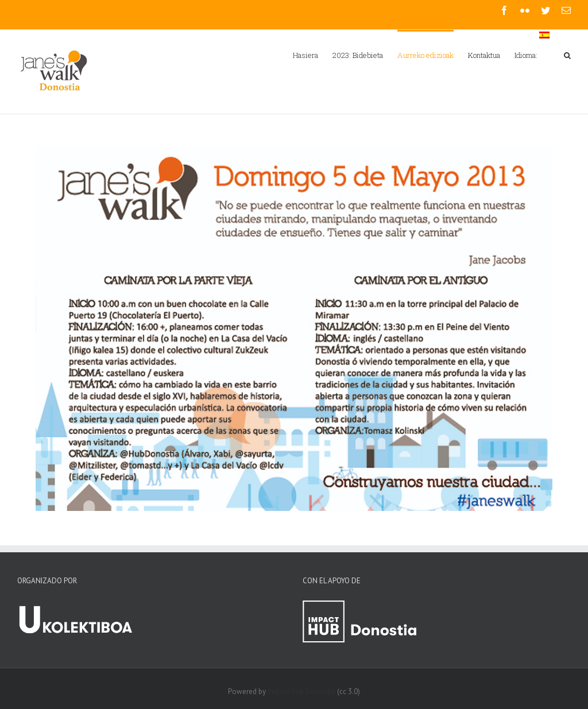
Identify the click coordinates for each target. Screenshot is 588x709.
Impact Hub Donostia (301, 691)
